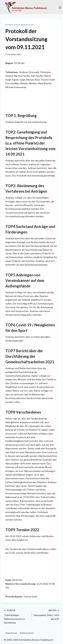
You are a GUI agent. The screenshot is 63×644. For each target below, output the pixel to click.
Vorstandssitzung (24, 25)
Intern (9, 25)
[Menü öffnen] (60, 7)
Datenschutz (27, 633)
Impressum (11, 633)
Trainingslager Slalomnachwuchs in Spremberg (17, 616)
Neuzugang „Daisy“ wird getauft (47, 614)
